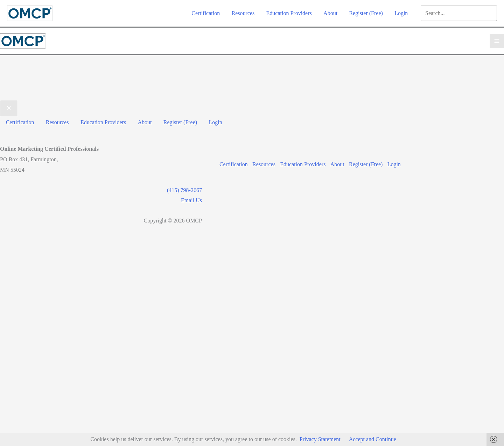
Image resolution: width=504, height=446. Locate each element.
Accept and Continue (373, 439)
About (338, 163)
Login (396, 163)
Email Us (189, 199)
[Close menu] (9, 108)
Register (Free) (367, 163)
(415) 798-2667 (182, 189)
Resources (262, 163)
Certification (231, 163)
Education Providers (302, 163)
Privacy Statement (320, 439)
